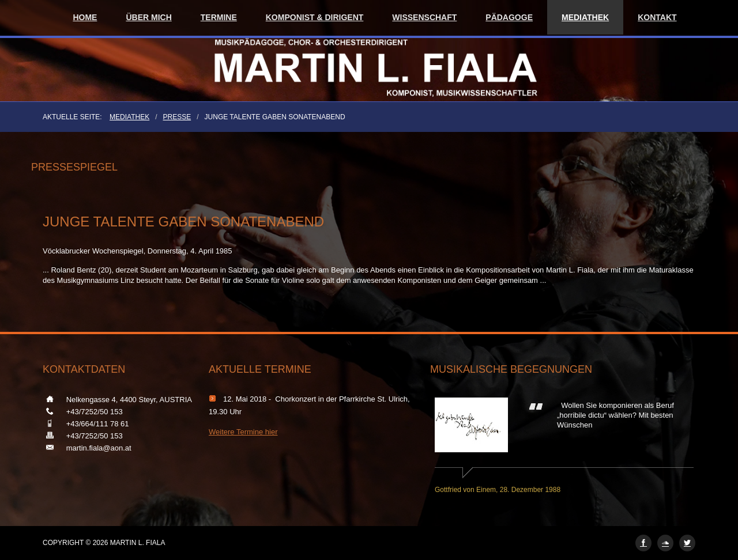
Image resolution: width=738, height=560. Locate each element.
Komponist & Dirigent (315, 17)
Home (85, 17)
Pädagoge (509, 17)
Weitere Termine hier (243, 432)
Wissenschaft (424, 17)
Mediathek (585, 17)
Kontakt (657, 17)
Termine (219, 17)
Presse (177, 117)
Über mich (148, 17)
